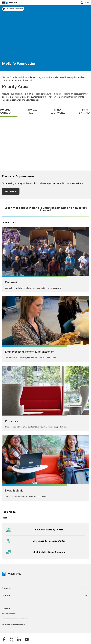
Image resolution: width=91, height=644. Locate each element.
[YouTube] (27, 640)
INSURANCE (6, 609)
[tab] (32, 111)
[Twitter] (12, 640)
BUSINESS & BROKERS (9, 614)
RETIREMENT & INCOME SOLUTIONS (14, 624)
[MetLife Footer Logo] (11, 575)
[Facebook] (4, 640)
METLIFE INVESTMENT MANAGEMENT (15, 619)
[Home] (4, 9)
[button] (4, 3)
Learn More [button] (11, 191)
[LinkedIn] (19, 640)
